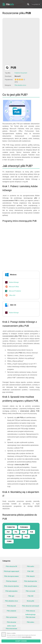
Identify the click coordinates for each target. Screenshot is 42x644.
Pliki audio (31, 566)
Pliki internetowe (11, 629)
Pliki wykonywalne (11, 591)
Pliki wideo (31, 622)
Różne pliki (31, 601)
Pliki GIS (31, 596)
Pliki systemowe (11, 617)
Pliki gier (11, 596)
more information (27, 637)
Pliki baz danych (11, 581)
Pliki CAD (31, 571)
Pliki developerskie (31, 581)
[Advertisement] (21, 42)
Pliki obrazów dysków (11, 586)
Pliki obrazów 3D (11, 566)
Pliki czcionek (31, 591)
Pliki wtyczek (11, 606)
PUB (32, 532)
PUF (8, 532)
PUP (24, 532)
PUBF (9, 537)
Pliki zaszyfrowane (31, 586)
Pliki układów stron (20, 85)
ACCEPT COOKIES (21, 641)
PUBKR (9, 541)
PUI (16, 532)
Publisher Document (21, 73)
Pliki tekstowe (31, 617)
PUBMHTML (11, 527)
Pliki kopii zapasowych (11, 571)
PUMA (18, 537)
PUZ (26, 537)
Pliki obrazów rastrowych (31, 606)
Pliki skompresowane (11, 576)
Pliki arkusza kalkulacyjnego (31, 612)
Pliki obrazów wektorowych (11, 623)
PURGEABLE (24, 527)
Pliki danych (31, 576)
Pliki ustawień (11, 611)
